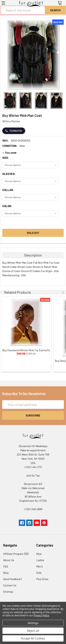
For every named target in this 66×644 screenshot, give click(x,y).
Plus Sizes (42, 579)
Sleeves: (9, 174)
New (39, 554)
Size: (6, 158)
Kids (39, 573)
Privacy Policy (41, 615)
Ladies (40, 560)
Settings (33, 623)
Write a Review (11, 121)
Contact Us (14, 131)
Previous (57, 293)
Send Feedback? (13, 579)
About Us (9, 560)
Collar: (8, 190)
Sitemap (8, 592)
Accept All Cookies (33, 638)
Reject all (33, 631)
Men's (40, 566)
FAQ (6, 566)
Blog (6, 573)
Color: (7, 206)
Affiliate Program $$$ (16, 554)
